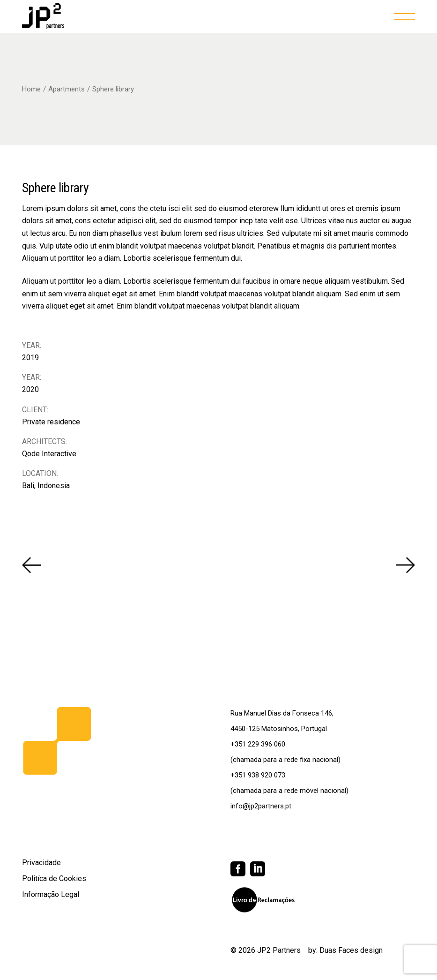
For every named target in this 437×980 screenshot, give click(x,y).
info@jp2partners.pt (261, 806)
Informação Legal (51, 894)
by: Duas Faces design (345, 950)
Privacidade (41, 863)
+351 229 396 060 (258, 744)
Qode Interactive (49, 454)
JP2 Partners (279, 950)
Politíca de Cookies (54, 878)
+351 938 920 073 (258, 775)
